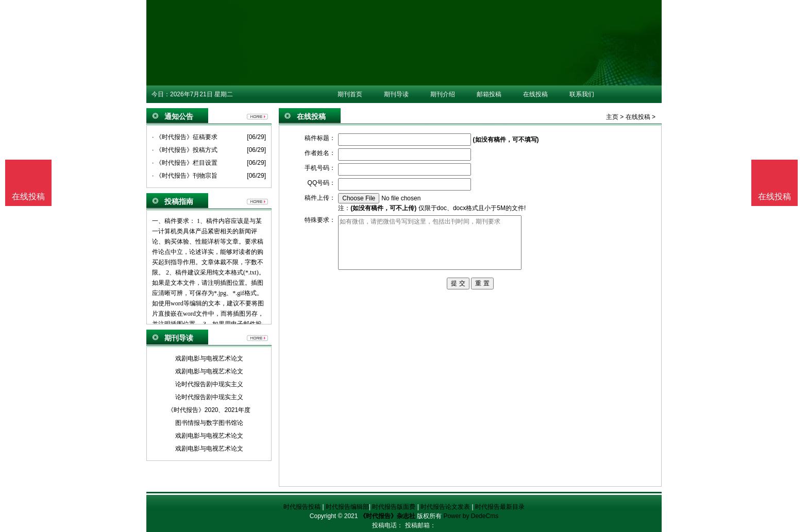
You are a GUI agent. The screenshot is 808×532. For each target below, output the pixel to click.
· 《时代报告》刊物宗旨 (185, 176)
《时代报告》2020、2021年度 (209, 410)
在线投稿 (535, 94)
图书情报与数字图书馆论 (209, 423)
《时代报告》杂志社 (388, 516)
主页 (612, 117)
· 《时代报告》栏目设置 (185, 163)
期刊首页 (350, 94)
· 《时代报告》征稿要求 (185, 137)
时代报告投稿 (302, 507)
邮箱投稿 (489, 94)
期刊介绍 (443, 94)
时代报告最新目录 (500, 507)
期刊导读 (396, 94)
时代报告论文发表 (445, 507)
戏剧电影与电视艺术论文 (209, 358)
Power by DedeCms (471, 516)
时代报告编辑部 (347, 507)
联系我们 (582, 94)
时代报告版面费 (394, 507)
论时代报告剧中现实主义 (209, 384)
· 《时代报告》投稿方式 (185, 150)
